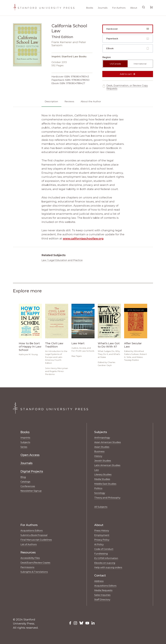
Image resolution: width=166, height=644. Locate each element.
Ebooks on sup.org (105, 563)
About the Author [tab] (91, 101)
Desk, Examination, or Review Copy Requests (125, 87)
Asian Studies (102, 447)
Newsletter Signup (31, 491)
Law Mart (78, 343)
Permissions (27, 567)
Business (99, 451)
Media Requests (103, 590)
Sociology (100, 493)
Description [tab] (51, 101)
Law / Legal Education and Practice (62, 260)
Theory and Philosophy (107, 498)
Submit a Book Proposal (34, 535)
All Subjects (101, 507)
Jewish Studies (103, 461)
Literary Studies (103, 474)
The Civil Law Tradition (54, 345)
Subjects (25, 442)
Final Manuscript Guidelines (36, 540)
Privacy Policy (102, 540)
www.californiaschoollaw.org (83, 238)
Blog (23, 477)
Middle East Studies (105, 484)
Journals (103, 8)
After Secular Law (133, 345)
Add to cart (128, 74)
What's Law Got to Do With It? (109, 345)
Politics (98, 488)
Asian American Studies (108, 442)
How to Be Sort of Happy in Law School (30, 347)
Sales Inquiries (102, 595)
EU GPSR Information (106, 558)
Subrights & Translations (34, 572)
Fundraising (101, 553)
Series (24, 447)
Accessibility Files (30, 558)
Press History (102, 530)
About (134, 8)
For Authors (119, 8)
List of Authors (29, 544)
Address (99, 581)
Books (90, 8)
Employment (102, 535)
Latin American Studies (107, 465)
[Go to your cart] (151, 8)
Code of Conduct (104, 549)
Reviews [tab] (69, 101)
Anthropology (102, 438)
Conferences (28, 486)
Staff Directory (102, 599)
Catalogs (25, 482)
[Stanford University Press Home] (44, 8)
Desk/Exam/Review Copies (35, 563)
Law (97, 470)
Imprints (25, 438)
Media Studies (102, 479)
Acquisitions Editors (32, 530)
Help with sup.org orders (108, 567)
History (98, 456)
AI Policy (99, 544)
